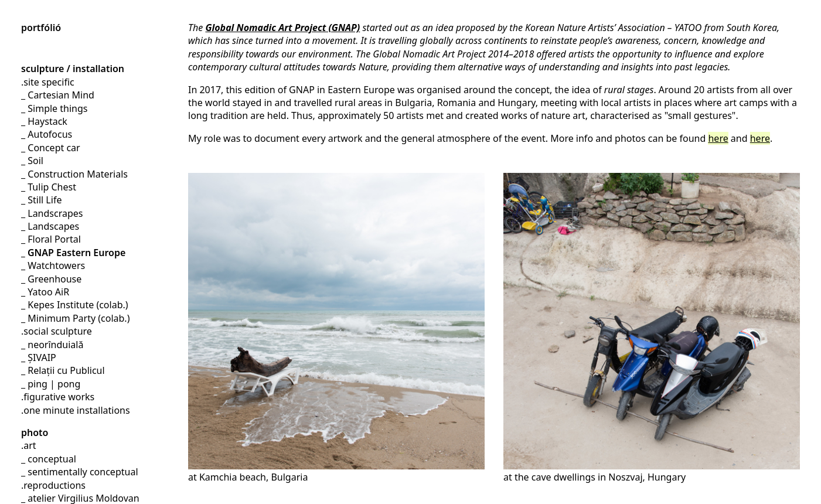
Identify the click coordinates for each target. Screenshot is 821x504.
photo (35, 433)
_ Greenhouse (51, 279)
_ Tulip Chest (49, 187)
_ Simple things (54, 108)
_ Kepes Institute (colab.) (75, 305)
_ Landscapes (50, 226)
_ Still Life (41, 200)
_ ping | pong (51, 384)
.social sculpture (57, 331)
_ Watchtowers (53, 265)
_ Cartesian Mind (58, 95)
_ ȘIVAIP (39, 357)
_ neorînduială (52, 345)
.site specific (48, 82)
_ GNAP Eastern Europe (73, 253)
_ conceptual (49, 459)
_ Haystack (44, 121)
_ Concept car (51, 148)
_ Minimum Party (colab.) (75, 318)
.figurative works (58, 397)
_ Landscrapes (52, 213)
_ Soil (32, 161)
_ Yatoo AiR (45, 292)
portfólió (41, 28)
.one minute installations (76, 410)
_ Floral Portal (51, 239)
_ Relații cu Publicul (63, 370)
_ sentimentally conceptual (80, 472)
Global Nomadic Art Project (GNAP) (282, 28)
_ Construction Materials (74, 174)
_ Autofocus (47, 134)
